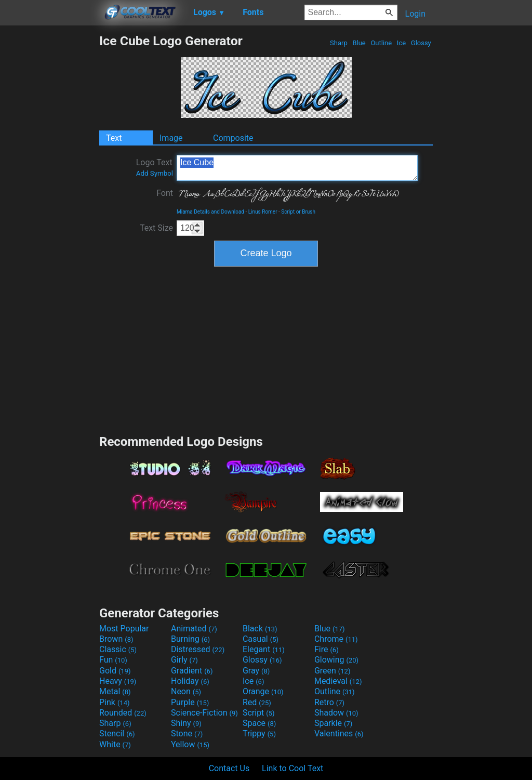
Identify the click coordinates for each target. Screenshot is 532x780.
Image (171, 138)
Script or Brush (298, 212)
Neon (186, 691)
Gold (115, 671)
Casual (261, 639)
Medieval (338, 681)
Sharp (339, 43)
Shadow (336, 713)
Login (415, 14)
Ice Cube (297, 168)
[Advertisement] (49, 189)
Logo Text (155, 167)
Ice (402, 43)
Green (332, 671)
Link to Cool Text (292, 768)
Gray (256, 671)
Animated (194, 629)
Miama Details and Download (210, 212)
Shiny (186, 723)
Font (165, 193)
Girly (184, 660)
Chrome (336, 639)
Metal (115, 691)
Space (259, 723)
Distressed (198, 649)
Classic (118, 649)
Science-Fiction (204, 713)
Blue (359, 43)
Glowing (336, 660)
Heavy (118, 681)
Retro (329, 702)
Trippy (259, 733)
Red (257, 702)
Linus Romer (263, 212)
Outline (381, 43)
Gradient (192, 671)
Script (259, 713)
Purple (190, 702)
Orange (263, 691)
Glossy (421, 43)
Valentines (339, 733)
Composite (233, 138)
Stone (187, 733)
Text (114, 138)
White (115, 744)
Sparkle (333, 723)
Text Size (156, 228)
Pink (115, 702)
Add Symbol (155, 173)
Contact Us (229, 768)
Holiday (190, 681)
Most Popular (124, 629)
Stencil (117, 733)
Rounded (123, 713)
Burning (190, 639)
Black (260, 629)
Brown (116, 639)
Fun (113, 660)
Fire (327, 649)
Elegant (264, 649)
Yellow (190, 744)
